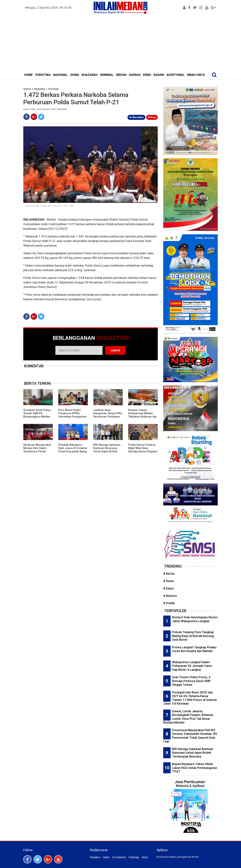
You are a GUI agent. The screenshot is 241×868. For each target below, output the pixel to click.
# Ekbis (168, 588)
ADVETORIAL (176, 75)
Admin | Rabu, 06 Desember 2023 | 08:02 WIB (45, 109)
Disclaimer (119, 857)
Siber (106, 857)
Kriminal (53, 89)
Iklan (145, 857)
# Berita (169, 574)
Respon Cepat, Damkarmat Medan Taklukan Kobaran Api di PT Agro (142, 415)
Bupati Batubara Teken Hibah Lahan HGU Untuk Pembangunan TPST (195, 768)
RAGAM (159, 75)
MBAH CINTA (196, 75)
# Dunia (168, 581)
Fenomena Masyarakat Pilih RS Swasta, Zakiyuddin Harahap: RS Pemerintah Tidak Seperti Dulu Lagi (190, 736)
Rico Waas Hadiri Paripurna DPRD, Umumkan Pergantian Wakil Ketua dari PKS (72, 415)
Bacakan (136, 117)
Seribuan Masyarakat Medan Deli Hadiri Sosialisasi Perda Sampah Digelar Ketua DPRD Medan (38, 451)
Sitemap (134, 857)
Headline (40, 89)
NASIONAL (60, 75)
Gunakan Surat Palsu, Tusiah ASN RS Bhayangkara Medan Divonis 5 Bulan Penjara (37, 417)
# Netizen (170, 596)
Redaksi (95, 857)
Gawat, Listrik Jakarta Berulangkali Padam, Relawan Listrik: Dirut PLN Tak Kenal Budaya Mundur (188, 717)
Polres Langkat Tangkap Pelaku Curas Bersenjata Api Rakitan (194, 649)
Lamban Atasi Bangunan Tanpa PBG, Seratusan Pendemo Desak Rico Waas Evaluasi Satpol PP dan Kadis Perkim (108, 418)
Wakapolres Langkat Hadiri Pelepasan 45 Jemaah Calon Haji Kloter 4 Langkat (192, 666)
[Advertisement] (120, 43)
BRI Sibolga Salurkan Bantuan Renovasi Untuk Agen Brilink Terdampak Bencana (107, 450)
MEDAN (121, 75)
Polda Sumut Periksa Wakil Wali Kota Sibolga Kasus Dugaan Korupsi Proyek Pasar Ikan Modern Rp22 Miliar (143, 453)
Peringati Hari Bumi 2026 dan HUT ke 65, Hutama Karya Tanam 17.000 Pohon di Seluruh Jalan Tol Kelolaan (190, 698)
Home (27, 89)
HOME (28, 75)
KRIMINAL (107, 75)
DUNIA (75, 75)
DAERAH (135, 75)
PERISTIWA (43, 75)
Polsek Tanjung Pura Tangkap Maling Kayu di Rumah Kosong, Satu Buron (193, 636)
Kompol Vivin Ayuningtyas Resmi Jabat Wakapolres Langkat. (195, 619)
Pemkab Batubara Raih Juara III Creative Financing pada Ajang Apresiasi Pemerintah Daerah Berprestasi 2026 (73, 453)
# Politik (169, 603)
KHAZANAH (90, 75)
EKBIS (147, 75)
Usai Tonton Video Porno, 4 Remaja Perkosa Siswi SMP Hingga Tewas (191, 681)
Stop (152, 117)
